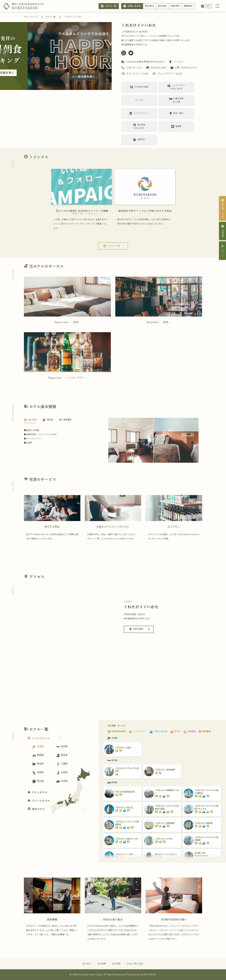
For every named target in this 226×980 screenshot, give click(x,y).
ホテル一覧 (109, 6)
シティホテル (37, 793)
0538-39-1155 (134, 68)
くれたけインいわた (73, 17)
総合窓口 (150, 6)
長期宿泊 (188, 6)
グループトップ (31, 17)
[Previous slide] (4, 53)
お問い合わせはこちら (184, 68)
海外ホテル (36, 809)
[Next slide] (107, 53)
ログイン (223, 251)
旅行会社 (162, 6)
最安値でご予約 (223, 208)
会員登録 (223, 231)
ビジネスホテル (45, 739)
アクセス (178, 62)
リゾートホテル (39, 801)
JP (208, 6)
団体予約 (175, 6)
